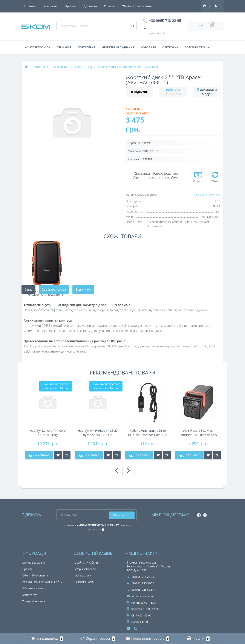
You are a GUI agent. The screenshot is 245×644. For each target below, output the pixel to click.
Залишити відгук (208, 92)
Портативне (86, 47)
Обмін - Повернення (98, 6)
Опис (28, 289)
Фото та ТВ (148, 47)
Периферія (64, 47)
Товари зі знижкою (34, 601)
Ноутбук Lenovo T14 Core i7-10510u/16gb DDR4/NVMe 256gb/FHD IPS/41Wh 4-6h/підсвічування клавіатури (47, 433)
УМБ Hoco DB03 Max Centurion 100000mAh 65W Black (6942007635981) (198, 433)
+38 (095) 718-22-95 (140, 577)
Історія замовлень (86, 569)
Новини (126, 6)
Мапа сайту (29, 595)
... (217, 47)
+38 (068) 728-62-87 (140, 590)
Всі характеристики (208, 195)
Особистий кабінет (86, 563)
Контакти (147, 6)
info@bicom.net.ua (140, 596)
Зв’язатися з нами (33, 588)
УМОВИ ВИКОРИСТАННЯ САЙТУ (42, 582)
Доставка (50, 6)
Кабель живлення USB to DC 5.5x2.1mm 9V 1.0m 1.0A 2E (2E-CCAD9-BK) (148, 433)
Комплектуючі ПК (38, 47)
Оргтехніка (170, 47)
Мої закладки (83, 575)
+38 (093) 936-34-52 (140, 583)
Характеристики (54, 289)
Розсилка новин (85, 582)
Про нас (30, 6)
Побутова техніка (197, 47)
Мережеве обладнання (118, 47)
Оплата (70, 6)
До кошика (39, 455)
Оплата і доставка (34, 563)
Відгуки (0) (83, 289)
